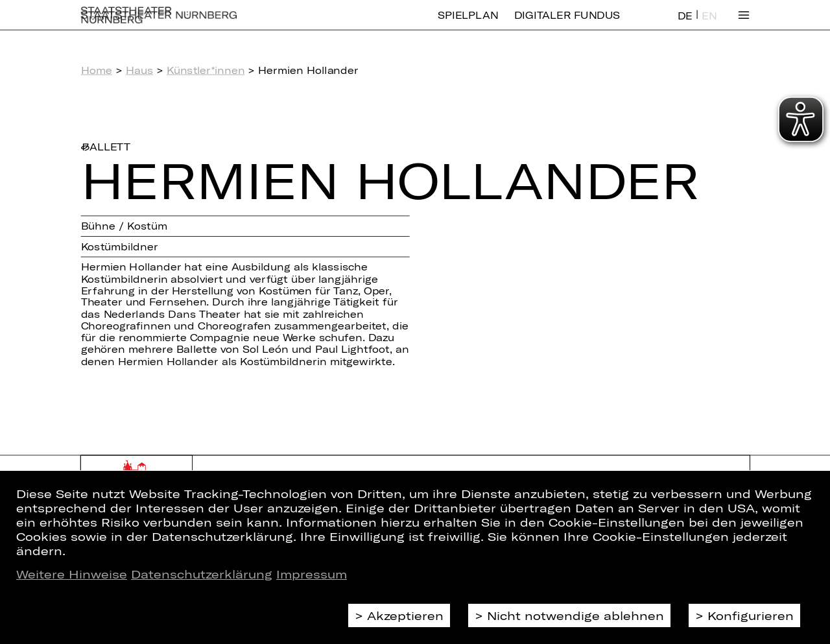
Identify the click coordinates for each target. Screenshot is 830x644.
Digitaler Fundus (567, 24)
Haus (139, 70)
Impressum (312, 574)
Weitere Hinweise (72, 574)
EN (709, 25)
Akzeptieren (405, 615)
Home (97, 70)
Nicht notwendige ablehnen (575, 615)
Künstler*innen (206, 70)
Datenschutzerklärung (202, 574)
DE (685, 25)
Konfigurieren (751, 615)
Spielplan (468, 24)
